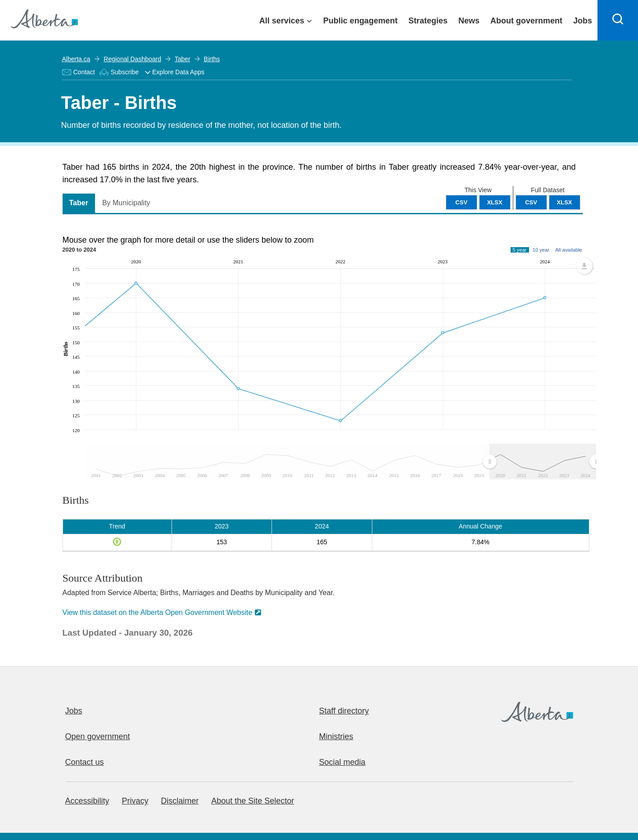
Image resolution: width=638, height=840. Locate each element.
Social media (342, 762)
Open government (98, 736)
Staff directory (344, 711)
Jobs (74, 711)
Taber (183, 59)
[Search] (618, 20)
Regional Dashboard (132, 59)
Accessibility (87, 801)
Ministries (336, 736)
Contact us (85, 762)
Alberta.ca (76, 59)
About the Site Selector (253, 801)
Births (212, 59)
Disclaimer (180, 801)
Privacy (135, 801)
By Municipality (126, 203)
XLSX (565, 202)
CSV (531, 202)
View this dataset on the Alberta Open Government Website (158, 612)
